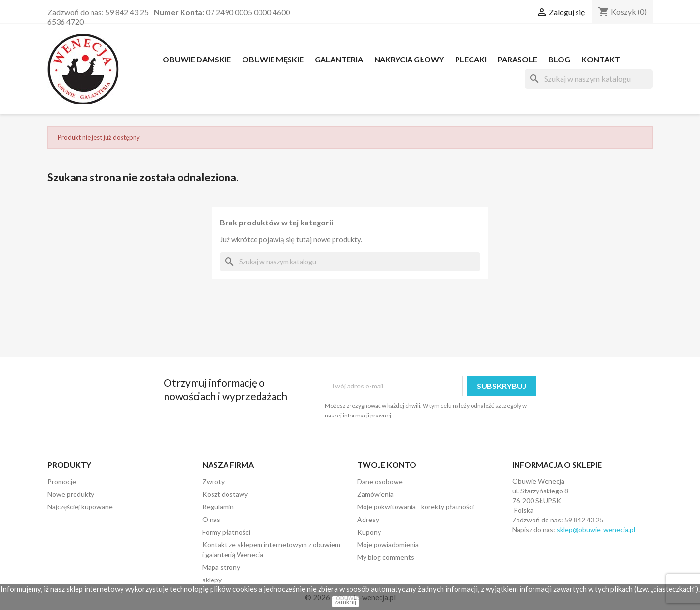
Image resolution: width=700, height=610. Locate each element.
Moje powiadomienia (388, 544)
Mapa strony (221, 567)
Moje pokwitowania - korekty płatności (416, 507)
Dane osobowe (380, 482)
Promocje (62, 482)
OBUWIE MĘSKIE (273, 59)
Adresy (368, 519)
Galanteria (339, 59)
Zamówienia (375, 494)
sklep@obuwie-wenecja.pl (596, 529)
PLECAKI (471, 59)
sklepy (212, 580)
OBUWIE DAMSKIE (197, 59)
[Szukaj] (589, 79)
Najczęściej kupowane (80, 507)
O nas (211, 519)
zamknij (345, 602)
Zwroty (213, 482)
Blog (559, 59)
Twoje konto (387, 465)
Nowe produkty (71, 494)
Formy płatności (226, 532)
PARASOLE (517, 59)
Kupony (369, 532)
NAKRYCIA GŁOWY (409, 59)
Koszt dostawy (225, 494)
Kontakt (601, 59)
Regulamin (218, 507)
